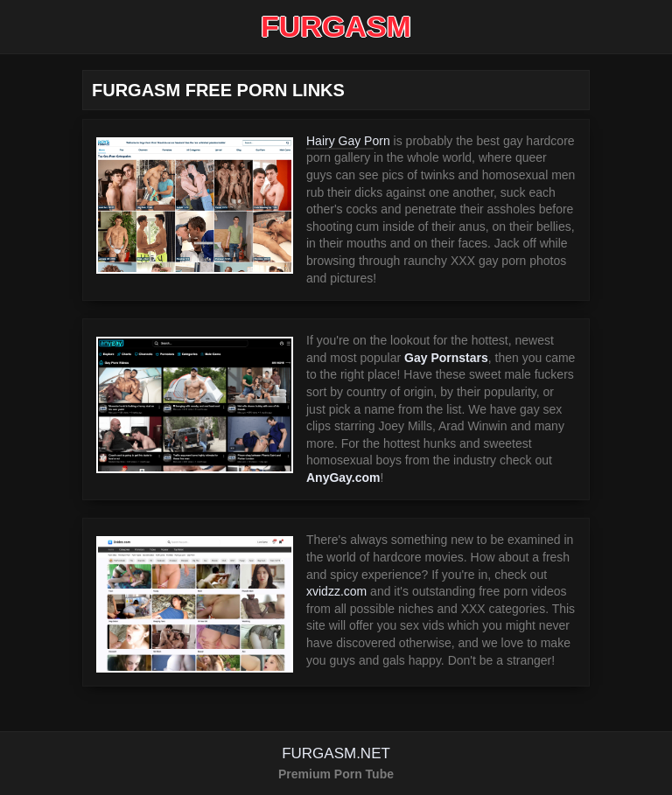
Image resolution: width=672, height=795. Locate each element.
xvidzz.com (336, 591)
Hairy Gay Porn (348, 141)
